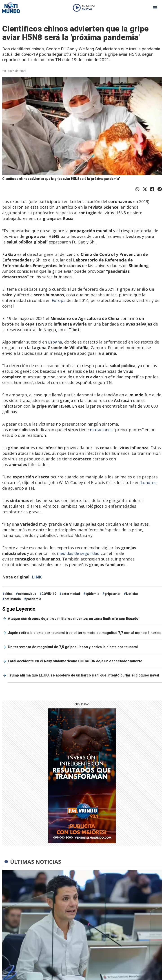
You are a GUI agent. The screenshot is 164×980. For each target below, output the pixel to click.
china (9, 594)
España (54, 342)
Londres (148, 482)
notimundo (13, 599)
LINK (37, 577)
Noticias (132, 594)
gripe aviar (113, 594)
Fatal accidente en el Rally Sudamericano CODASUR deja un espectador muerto (75, 661)
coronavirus (27, 594)
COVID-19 (49, 594)
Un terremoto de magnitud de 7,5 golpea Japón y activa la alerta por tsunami (73, 647)
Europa (59, 300)
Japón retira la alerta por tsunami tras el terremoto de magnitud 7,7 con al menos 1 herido (85, 633)
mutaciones (101, 430)
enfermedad (71, 594)
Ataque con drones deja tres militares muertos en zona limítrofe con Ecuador (74, 619)
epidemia (92, 594)
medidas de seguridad (78, 553)
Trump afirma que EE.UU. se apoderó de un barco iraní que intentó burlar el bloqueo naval (83, 675)
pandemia (34, 599)
